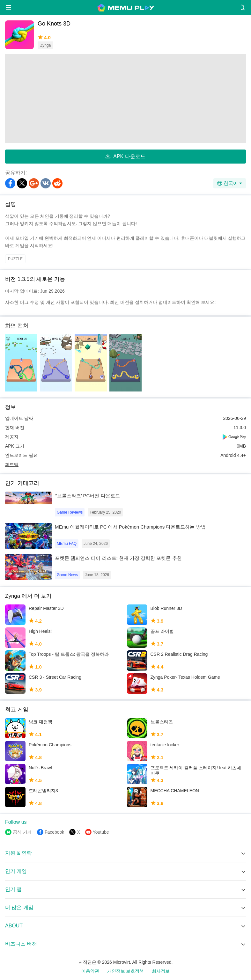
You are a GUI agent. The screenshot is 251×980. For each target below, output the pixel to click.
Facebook (54, 832)
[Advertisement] (125, 99)
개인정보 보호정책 (126, 971)
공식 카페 (22, 832)
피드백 (12, 464)
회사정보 (161, 971)
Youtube (101, 832)
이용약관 (90, 971)
